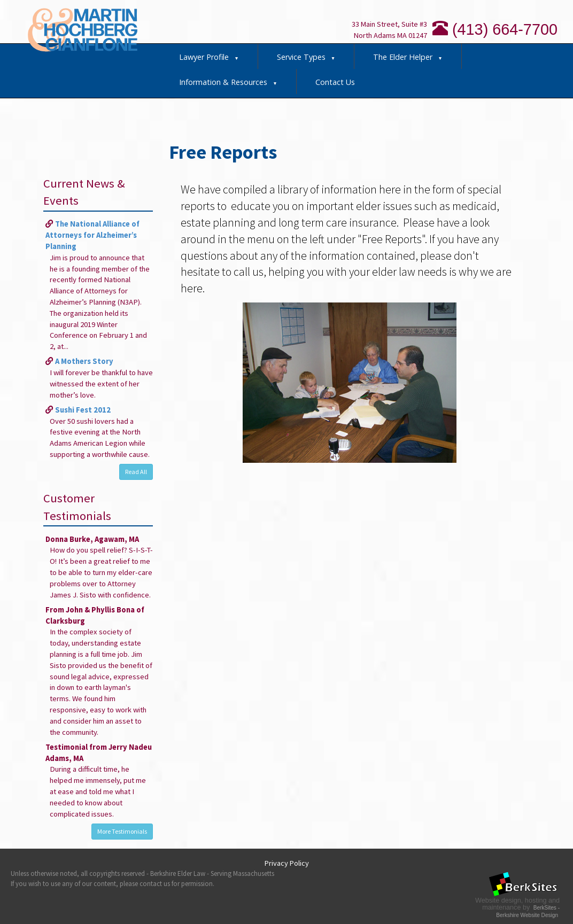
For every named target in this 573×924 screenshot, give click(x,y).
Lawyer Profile (209, 57)
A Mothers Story (84, 361)
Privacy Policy (287, 863)
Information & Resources (228, 82)
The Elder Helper (408, 57)
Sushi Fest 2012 (83, 410)
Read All (136, 472)
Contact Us (335, 82)
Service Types (306, 57)
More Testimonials (122, 831)
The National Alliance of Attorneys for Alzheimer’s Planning (92, 235)
